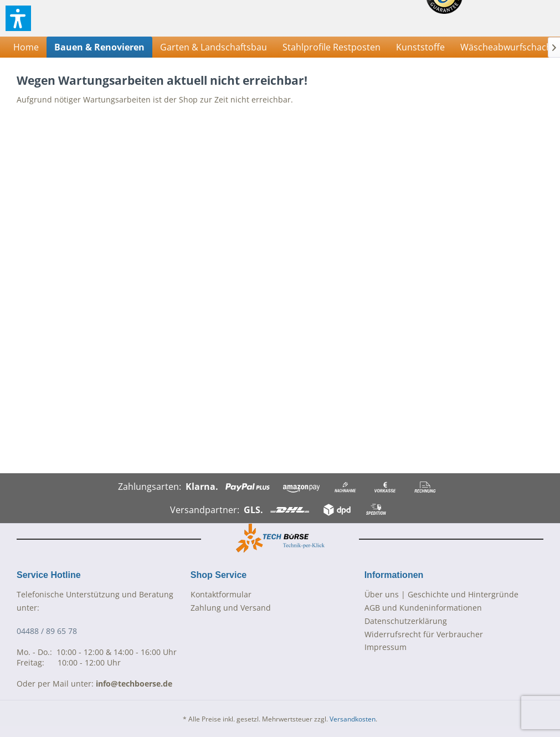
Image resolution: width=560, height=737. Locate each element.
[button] (18, 18)
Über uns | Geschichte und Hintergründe (441, 594)
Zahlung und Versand (231, 608)
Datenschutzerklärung (406, 621)
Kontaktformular (221, 594)
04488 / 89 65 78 (47, 631)
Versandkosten (353, 719)
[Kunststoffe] (420, 47)
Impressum (386, 647)
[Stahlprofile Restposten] (332, 47)
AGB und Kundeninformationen (423, 608)
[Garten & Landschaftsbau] (214, 47)
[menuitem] (26, 47)
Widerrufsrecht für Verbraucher (424, 634)
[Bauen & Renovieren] (99, 47)
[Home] (26, 47)
